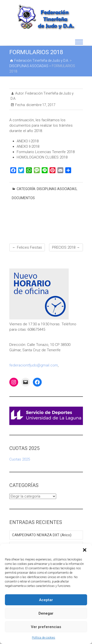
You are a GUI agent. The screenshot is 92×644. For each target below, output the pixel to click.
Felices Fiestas (27, 247)
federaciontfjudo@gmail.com (34, 365)
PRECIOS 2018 (66, 247)
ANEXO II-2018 (28, 146)
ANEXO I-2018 (28, 141)
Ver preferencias (46, 627)
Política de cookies (44, 638)
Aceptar (46, 600)
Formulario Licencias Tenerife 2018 (46, 152)
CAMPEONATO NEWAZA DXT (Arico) (42, 535)
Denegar (46, 613)
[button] (85, 550)
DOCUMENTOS (23, 198)
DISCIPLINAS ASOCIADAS (57, 189)
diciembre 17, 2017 (40, 105)
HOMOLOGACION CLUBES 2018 (42, 157)
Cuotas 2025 (20, 459)
